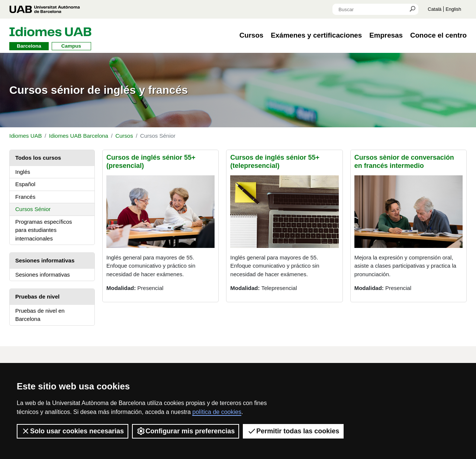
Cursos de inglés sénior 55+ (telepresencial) (275, 162)
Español (25, 184)
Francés (25, 197)
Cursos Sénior (33, 209)
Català (435, 9)
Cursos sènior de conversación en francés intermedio (404, 162)
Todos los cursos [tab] (38, 158)
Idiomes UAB (26, 136)
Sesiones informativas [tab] (45, 260)
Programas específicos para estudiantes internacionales (44, 230)
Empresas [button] (386, 35)
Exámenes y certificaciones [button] (316, 35)
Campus (71, 46)
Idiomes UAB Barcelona (79, 136)
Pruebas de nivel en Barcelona (40, 315)
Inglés (23, 172)
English (453, 9)
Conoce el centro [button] (438, 35)
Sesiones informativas (43, 275)
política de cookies (217, 412)
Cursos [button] (252, 35)
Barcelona (29, 46)
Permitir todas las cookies (293, 431)
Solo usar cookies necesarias (73, 431)
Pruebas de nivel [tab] (37, 297)
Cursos (124, 136)
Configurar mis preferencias (186, 431)
